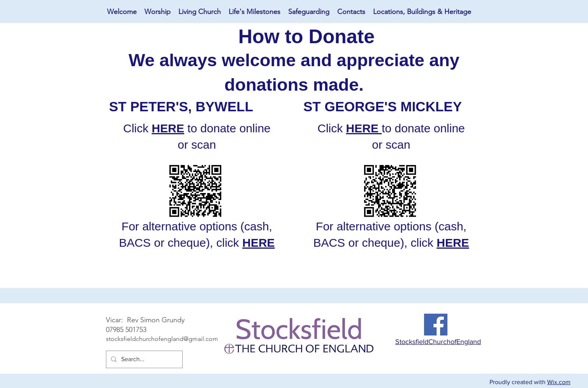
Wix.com (559, 382)
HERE (168, 128)
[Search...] (143, 359)
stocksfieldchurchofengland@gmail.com (162, 339)
